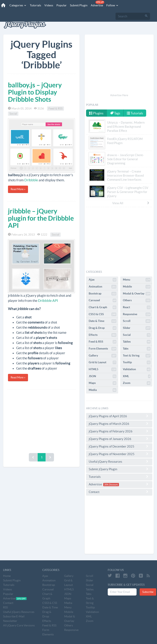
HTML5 (103, 369)
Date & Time (103, 321)
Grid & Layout (103, 362)
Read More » (18, 189)
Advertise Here (119, 95)
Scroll (137, 321)
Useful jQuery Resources (119, 461)
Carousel (103, 300)
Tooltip (137, 362)
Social (13, 114)
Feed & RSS (56, 108)
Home (7, 576)
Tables (137, 342)
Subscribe (148, 592)
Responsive (137, 314)
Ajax (103, 280)
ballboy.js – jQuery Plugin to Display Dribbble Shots (35, 92)
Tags (115, 113)
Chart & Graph (103, 307)
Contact (119, 492)
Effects (103, 335)
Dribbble (31, 180)
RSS (5, 607)
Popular (62, 5)
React (137, 307)
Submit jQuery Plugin (119, 469)
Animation (103, 287)
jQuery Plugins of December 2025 (119, 446)
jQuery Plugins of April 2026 (119, 416)
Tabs (137, 349)
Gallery (103, 356)
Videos (49, 5)
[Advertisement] (41, 420)
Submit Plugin (79, 5)
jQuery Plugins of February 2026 (119, 431)
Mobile (137, 287)
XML (137, 376)
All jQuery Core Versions (19, 625)
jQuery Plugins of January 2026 (119, 439)
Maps (103, 383)
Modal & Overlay (137, 294)
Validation (137, 369)
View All (131, 203)
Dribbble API (48, 301)
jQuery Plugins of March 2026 (119, 424)
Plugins (96, 113)
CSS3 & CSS (103, 314)
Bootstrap (103, 294)
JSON (103, 376)
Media (103, 390)
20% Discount (111, 485)
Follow (112, 5)
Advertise (98, 4)
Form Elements (103, 349)
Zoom (137, 383)
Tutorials (35, 5)
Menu (137, 280)
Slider (137, 328)
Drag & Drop (103, 328)
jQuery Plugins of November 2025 (119, 454)
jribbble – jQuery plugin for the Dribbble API (41, 218)
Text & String (137, 356)
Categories (18, 5)
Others (137, 300)
